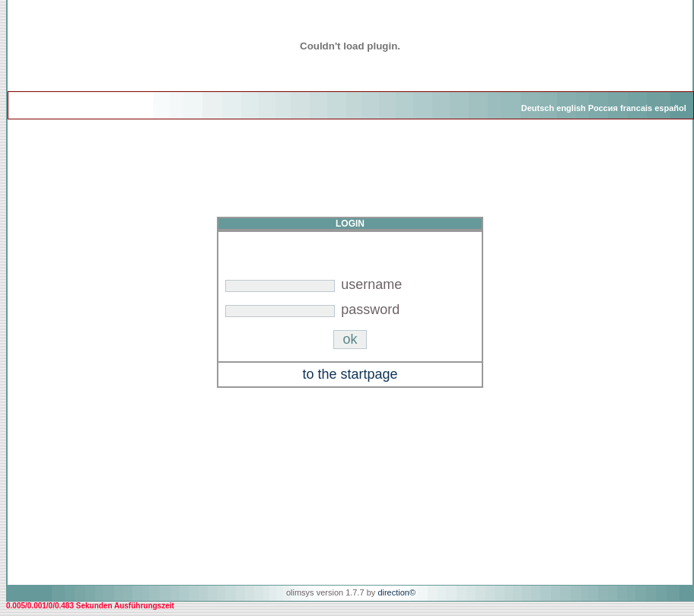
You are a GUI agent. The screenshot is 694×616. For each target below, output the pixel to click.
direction (393, 592)
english (571, 108)
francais (636, 108)
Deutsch (538, 108)
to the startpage (350, 374)
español (670, 108)
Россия (603, 108)
